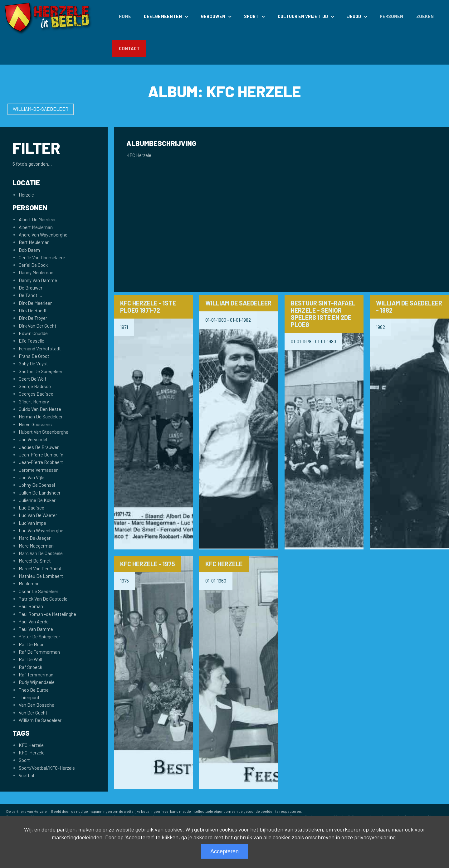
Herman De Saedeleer (41, 417)
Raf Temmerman (36, 675)
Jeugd (354, 16)
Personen (391, 16)
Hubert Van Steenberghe (44, 432)
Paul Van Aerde (34, 622)
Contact (129, 49)
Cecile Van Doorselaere (42, 257)
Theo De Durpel (34, 690)
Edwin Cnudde (33, 333)
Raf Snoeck (30, 667)
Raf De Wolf (31, 659)
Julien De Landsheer (40, 493)
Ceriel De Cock (33, 265)
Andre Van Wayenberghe (43, 235)
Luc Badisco (32, 508)
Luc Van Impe (32, 523)
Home (125, 16)
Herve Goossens (35, 424)
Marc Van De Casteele (41, 553)
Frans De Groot (34, 356)
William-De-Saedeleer (41, 109)
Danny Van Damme (38, 280)
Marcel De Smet (35, 561)
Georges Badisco (36, 394)
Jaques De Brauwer (39, 447)
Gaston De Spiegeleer (41, 371)
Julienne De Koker (37, 500)
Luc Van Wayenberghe (41, 530)
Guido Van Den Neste (40, 409)
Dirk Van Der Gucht (38, 326)
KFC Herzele (31, 745)
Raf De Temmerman (39, 652)
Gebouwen (213, 16)
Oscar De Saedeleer (39, 591)
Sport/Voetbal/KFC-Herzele (47, 768)
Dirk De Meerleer (35, 303)
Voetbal (26, 775)
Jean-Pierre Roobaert (41, 462)
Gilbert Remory (34, 402)
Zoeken (425, 16)
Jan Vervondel (33, 439)
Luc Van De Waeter (38, 515)
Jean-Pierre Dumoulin (41, 455)
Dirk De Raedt (33, 310)
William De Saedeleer (40, 720)
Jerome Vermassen (39, 470)
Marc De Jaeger (35, 538)
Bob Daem (29, 250)
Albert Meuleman (36, 227)
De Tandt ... (30, 295)
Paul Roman (31, 606)
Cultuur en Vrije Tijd (303, 16)
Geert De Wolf (33, 379)
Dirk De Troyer (33, 318)
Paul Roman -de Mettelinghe (47, 614)
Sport (251, 16)
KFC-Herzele (32, 753)
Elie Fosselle (32, 341)
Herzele (26, 195)
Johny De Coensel (37, 485)
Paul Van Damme (36, 629)
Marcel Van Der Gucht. (41, 568)
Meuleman (29, 583)
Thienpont (29, 697)
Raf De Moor (31, 644)
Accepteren (224, 851)
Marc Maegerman (36, 546)
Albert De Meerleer (37, 219)
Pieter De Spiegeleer (39, 636)
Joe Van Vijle (32, 477)
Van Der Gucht (33, 713)
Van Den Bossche (37, 705)
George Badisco (35, 386)
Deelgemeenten (163, 16)
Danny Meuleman (36, 272)
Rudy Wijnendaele (37, 682)
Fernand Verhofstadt (40, 349)
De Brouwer (31, 288)
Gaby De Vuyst (33, 363)
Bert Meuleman (34, 242)
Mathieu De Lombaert (41, 576)
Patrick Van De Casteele (43, 599)
